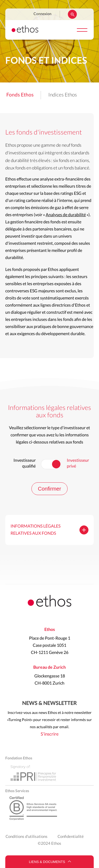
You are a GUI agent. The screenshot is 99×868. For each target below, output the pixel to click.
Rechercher (72, 14)
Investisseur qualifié (25, 463)
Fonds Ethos (20, 95)
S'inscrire (50, 734)
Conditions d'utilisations (27, 837)
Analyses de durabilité (66, 215)
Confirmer (50, 489)
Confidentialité (71, 837)
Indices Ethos (63, 95)
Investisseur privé (78, 463)
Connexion (43, 14)
